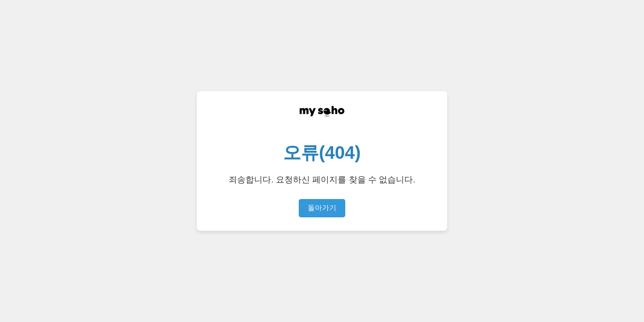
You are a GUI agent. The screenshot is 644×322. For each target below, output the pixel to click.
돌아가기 (322, 208)
